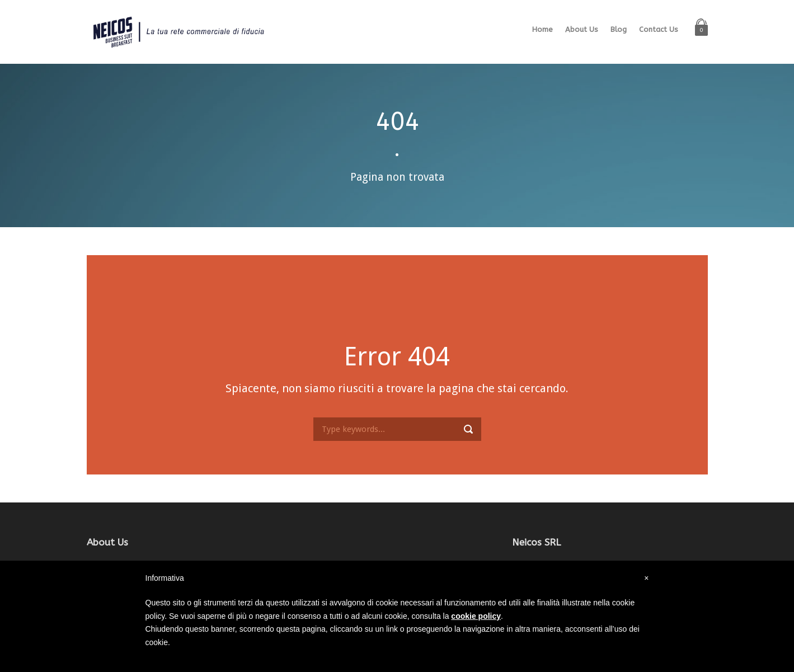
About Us (582, 29)
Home (542, 29)
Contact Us (659, 29)
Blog (619, 29)
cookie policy (476, 616)
